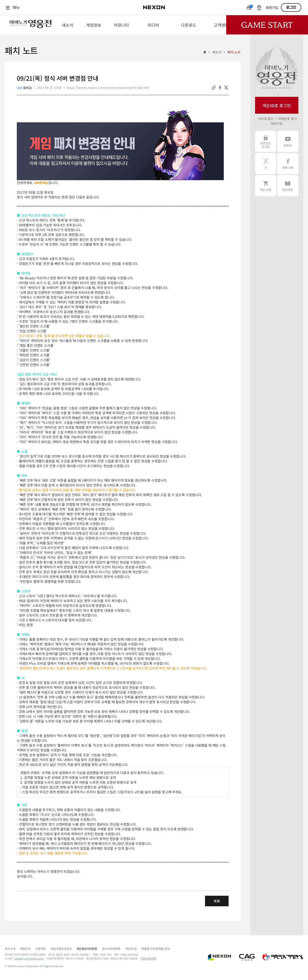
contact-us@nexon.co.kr (29, 958)
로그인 (291, 7)
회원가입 (272, 8)
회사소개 (10, 949)
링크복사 (214, 88)
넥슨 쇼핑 (266, 186)
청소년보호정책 (111, 949)
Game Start (267, 25)
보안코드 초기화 (266, 141)
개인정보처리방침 (87, 949)
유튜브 (288, 141)
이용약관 (41, 949)
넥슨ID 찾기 (266, 119)
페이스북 (288, 164)
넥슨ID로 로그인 (277, 105)
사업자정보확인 (149, 958)
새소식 (217, 52)
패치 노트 (234, 52)
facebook (220, 88)
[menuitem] (67, 25)
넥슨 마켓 (288, 186)
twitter (226, 88)
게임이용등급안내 (61, 949)
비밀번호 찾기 (287, 119)
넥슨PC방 (131, 949)
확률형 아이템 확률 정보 (156, 949)
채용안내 (25, 949)
